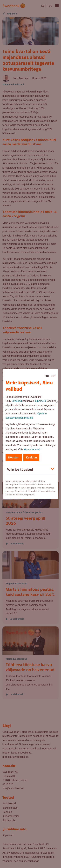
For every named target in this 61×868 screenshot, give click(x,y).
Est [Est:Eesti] (47, 376)
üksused (17, 401)
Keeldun (31, 458)
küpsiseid (40, 401)
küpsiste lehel (32, 449)
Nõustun (14, 458)
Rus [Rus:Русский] (53, 376)
